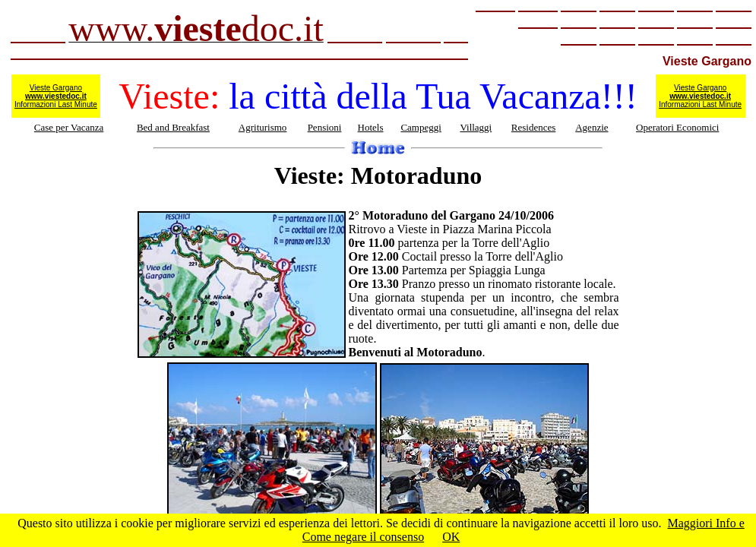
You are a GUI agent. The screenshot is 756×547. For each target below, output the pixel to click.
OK (451, 537)
